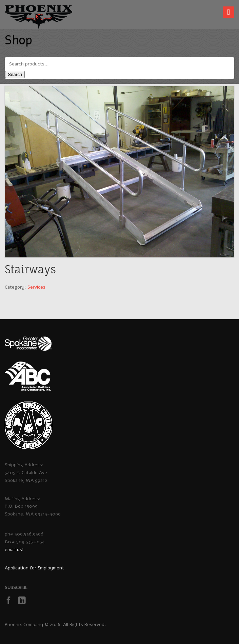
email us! (14, 550)
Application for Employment (34, 568)
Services (36, 287)
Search (15, 74)
